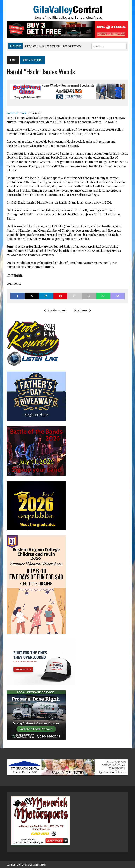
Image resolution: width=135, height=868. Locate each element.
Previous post (55, 310)
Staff (23, 113)
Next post (82, 310)
